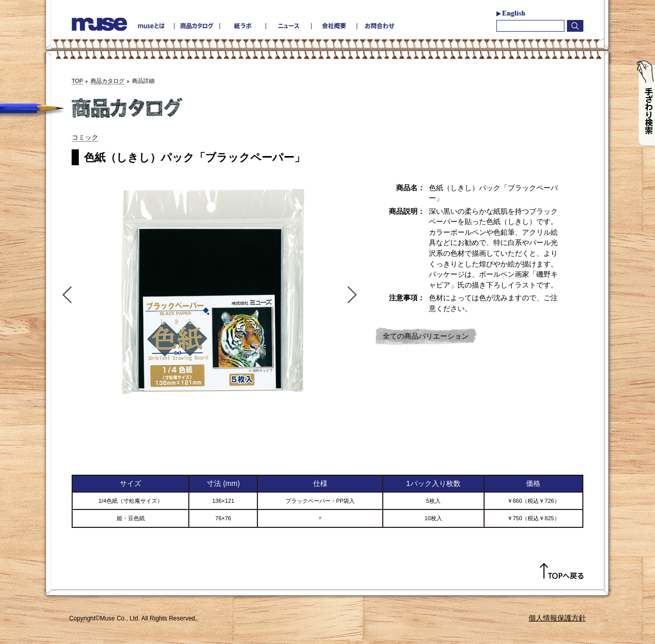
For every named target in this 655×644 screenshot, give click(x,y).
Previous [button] (65, 294)
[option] (210, 290)
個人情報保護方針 (557, 618)
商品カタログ (107, 81)
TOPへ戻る (562, 571)
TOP (77, 81)
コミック (85, 137)
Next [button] (355, 294)
